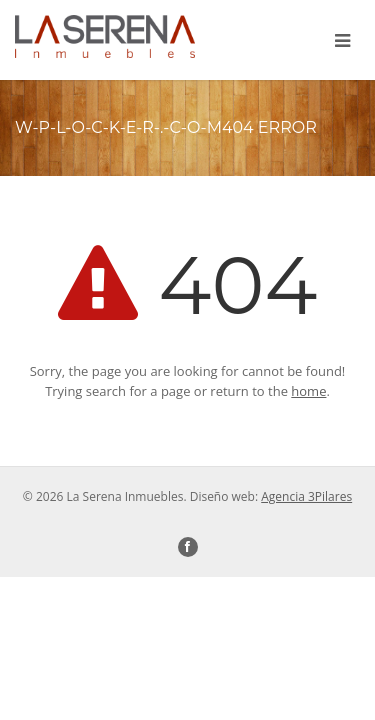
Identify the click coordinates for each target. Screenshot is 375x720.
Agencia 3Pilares (306, 496)
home (308, 391)
